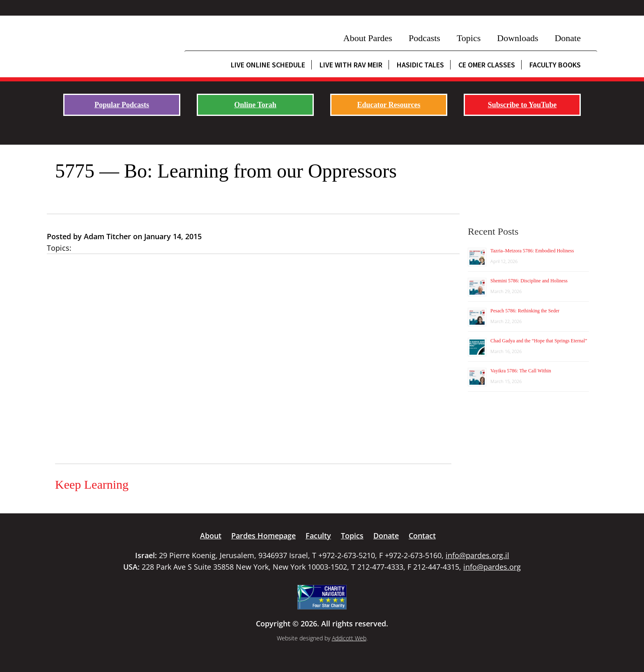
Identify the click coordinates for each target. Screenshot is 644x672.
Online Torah (255, 105)
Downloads (517, 38)
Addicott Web (349, 638)
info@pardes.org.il (477, 555)
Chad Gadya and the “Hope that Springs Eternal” (539, 341)
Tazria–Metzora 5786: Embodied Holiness (532, 251)
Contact (422, 536)
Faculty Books (555, 65)
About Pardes (368, 38)
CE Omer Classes (487, 65)
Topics (469, 38)
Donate (568, 38)
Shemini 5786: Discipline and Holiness (529, 281)
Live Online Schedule (268, 65)
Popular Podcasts (122, 105)
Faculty (318, 536)
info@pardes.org (492, 567)
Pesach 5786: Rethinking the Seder (525, 311)
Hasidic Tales (420, 65)
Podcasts (424, 38)
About (211, 536)
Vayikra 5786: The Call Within (521, 371)
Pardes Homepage (263, 536)
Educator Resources (389, 105)
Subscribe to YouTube (522, 105)
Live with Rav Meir (351, 65)
